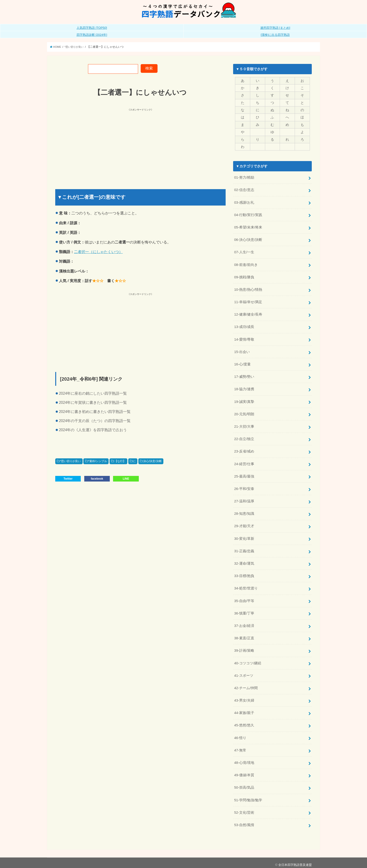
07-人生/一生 (244, 251)
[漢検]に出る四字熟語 (275, 35)
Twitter (68, 479)
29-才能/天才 (244, 524)
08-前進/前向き (246, 264)
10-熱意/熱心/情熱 (248, 289)
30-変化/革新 (244, 536)
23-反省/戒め (244, 449)
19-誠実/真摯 (244, 400)
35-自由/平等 (244, 598)
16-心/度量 (242, 363)
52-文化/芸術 (244, 809)
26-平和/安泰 (244, 487)
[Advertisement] (98, 145)
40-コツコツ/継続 (248, 660)
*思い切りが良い (71, 461)
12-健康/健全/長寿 (248, 313)
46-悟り (240, 734)
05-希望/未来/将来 (248, 227)
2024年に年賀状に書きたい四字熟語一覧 (93, 403)
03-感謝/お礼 (244, 202)
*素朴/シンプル (98, 461)
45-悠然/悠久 (244, 722)
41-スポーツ (244, 672)
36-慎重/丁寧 (244, 611)
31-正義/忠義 (244, 548)
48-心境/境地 (244, 759)
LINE (126, 479)
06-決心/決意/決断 (248, 239)
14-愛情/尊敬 (244, 338)
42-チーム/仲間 (246, 685)
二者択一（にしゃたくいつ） (98, 252)
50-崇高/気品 (244, 784)
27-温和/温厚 (244, 499)
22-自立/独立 (244, 437)
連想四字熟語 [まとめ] (275, 28)
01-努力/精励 (244, 177)
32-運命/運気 (244, 561)
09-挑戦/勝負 (244, 276)
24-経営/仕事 (244, 462)
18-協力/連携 (244, 388)
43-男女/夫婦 (244, 697)
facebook (97, 479)
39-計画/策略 (244, 648)
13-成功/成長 (244, 326)
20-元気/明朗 (244, 412)
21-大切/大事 (244, 425)
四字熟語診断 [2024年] (92, 35)
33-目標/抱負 (244, 573)
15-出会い (242, 350)
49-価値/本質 (244, 771)
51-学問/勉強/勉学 (248, 796)
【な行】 (120, 461)
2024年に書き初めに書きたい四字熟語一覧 (95, 412)
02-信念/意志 (244, 190)
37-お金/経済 (244, 623)
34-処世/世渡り (246, 586)
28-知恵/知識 (244, 511)
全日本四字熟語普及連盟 (295, 861)
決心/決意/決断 (152, 461)
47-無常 (240, 747)
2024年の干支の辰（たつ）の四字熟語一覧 (95, 421)
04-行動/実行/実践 (248, 214)
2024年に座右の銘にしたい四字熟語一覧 (93, 393)
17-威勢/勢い (244, 375)
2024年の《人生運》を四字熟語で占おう (93, 430)
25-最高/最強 (244, 474)
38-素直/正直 (244, 635)
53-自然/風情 (244, 821)
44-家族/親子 (244, 710)
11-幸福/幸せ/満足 (248, 301)
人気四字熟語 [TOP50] (92, 28)
